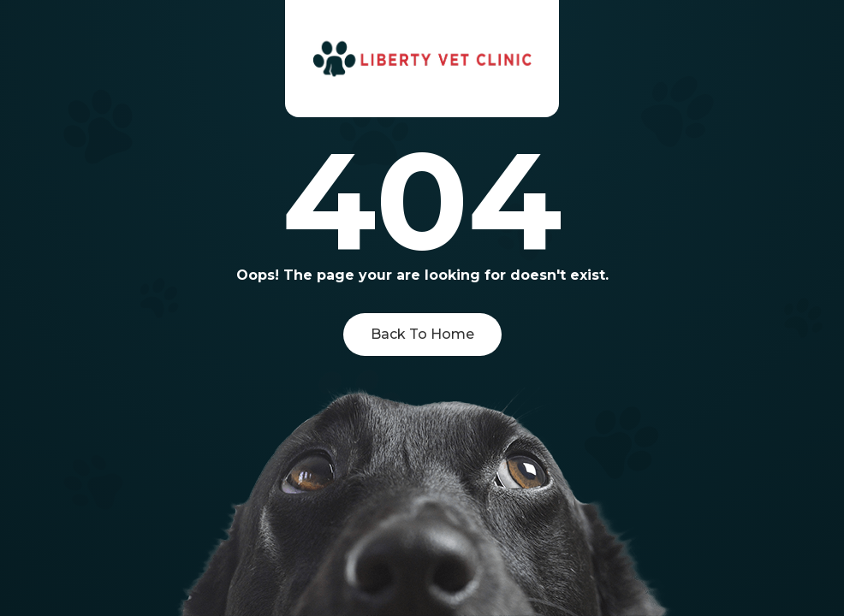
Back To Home (422, 334)
